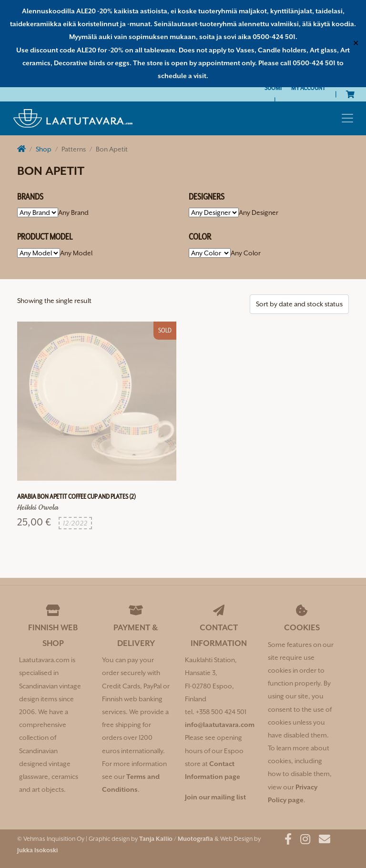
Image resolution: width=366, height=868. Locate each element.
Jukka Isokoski (37, 850)
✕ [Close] (356, 43)
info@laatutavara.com (220, 725)
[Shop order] (299, 304)
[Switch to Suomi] (273, 88)
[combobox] (73, 212)
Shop (44, 149)
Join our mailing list (215, 797)
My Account (308, 88)
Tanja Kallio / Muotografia (176, 839)
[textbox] (73, 212)
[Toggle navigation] (347, 118)
